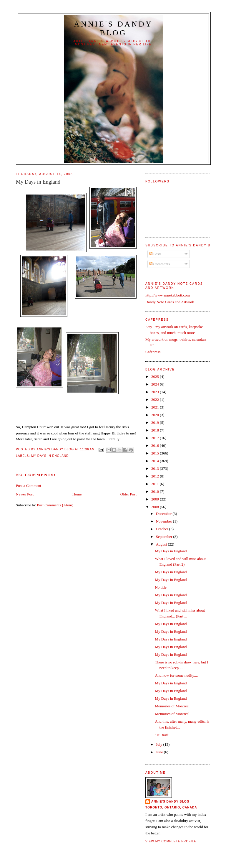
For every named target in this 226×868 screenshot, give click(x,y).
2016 (156, 445)
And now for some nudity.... (176, 675)
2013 (156, 468)
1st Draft (162, 735)
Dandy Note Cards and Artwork (170, 302)
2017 (156, 438)
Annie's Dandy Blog (113, 28)
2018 (156, 430)
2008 (156, 507)
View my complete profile (171, 841)
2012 (156, 476)
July (160, 744)
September (165, 537)
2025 (156, 377)
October (163, 529)
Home (77, 494)
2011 (156, 484)
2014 (156, 461)
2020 (156, 415)
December (164, 514)
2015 (156, 453)
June (160, 752)
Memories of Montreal (172, 706)
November (164, 521)
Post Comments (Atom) (55, 505)
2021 (156, 407)
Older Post (128, 494)
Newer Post (25, 494)
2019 (156, 423)
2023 (156, 392)
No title (161, 587)
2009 (156, 499)
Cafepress (153, 352)
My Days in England (50, 456)
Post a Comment (29, 486)
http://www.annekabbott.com (168, 295)
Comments (159, 264)
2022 (156, 400)
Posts (155, 254)
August (162, 544)
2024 (156, 384)
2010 (156, 491)
